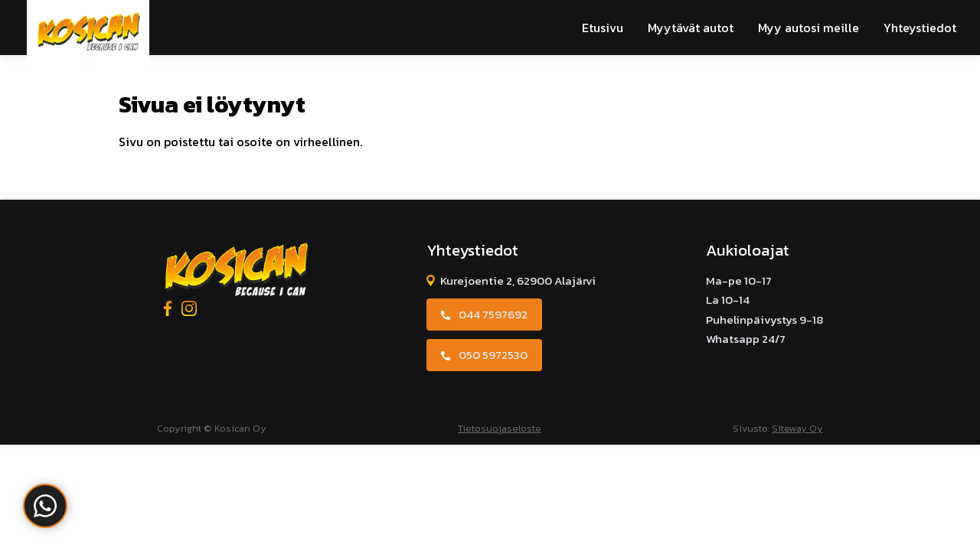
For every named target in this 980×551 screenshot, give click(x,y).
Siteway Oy (797, 428)
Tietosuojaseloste (500, 428)
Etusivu (603, 28)
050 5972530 (493, 355)
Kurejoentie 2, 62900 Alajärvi (518, 280)
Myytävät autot (691, 28)
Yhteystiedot (920, 28)
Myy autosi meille (808, 28)
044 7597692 (493, 314)
